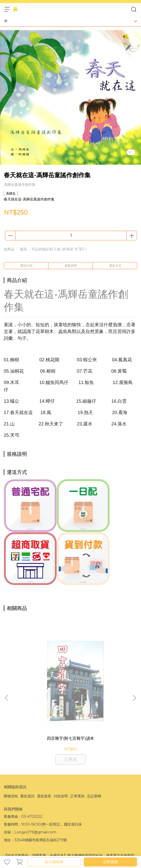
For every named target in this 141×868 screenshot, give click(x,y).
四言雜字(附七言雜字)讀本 (41, 679)
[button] (134, 668)
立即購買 (110, 862)
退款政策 (44, 737)
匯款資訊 (27, 737)
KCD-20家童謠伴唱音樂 (100, 679)
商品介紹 (26, 265)
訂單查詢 (77, 737)
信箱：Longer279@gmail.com (30, 773)
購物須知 (11, 737)
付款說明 (61, 737)
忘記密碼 (94, 737)
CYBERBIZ (13, 849)
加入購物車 (54, 862)
